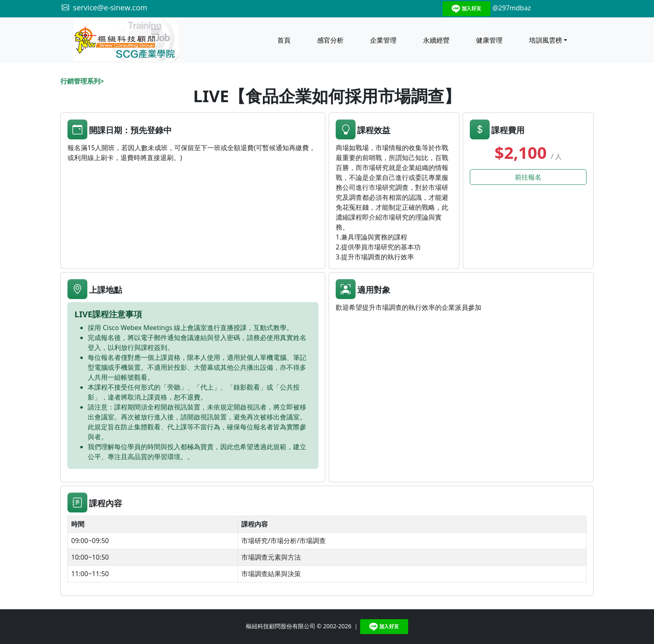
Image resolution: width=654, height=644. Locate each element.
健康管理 (489, 40)
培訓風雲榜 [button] (546, 40)
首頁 (284, 40)
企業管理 (383, 40)
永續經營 (436, 40)
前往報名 (528, 177)
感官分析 (330, 40)
